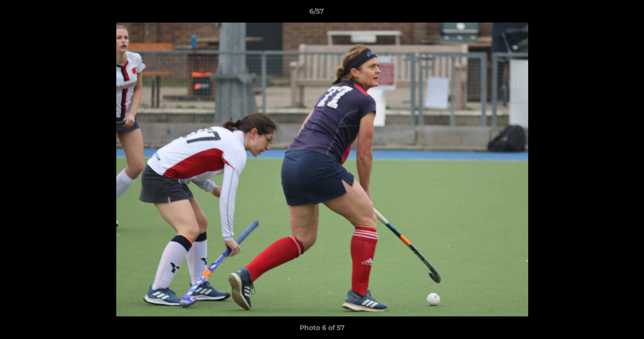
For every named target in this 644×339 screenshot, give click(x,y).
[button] (604, 14)
